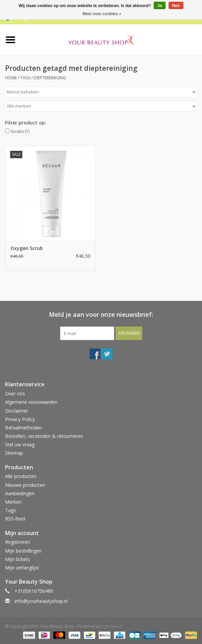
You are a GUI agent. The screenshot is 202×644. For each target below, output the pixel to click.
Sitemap (14, 453)
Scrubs (20, 131)
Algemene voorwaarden (31, 402)
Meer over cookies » (102, 14)
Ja (160, 6)
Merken (13, 502)
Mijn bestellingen (23, 551)
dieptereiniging (50, 78)
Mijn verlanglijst (22, 568)
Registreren (18, 542)
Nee (176, 6)
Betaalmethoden (23, 428)
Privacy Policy (20, 419)
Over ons (15, 394)
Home (11, 78)
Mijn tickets (18, 559)
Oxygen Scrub (27, 248)
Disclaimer (17, 411)
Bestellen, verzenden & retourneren (44, 436)
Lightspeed (112, 626)
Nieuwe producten (25, 485)
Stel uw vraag (20, 444)
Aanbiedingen (20, 493)
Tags (25, 78)
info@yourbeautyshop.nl (41, 601)
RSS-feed (15, 519)
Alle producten (21, 476)
